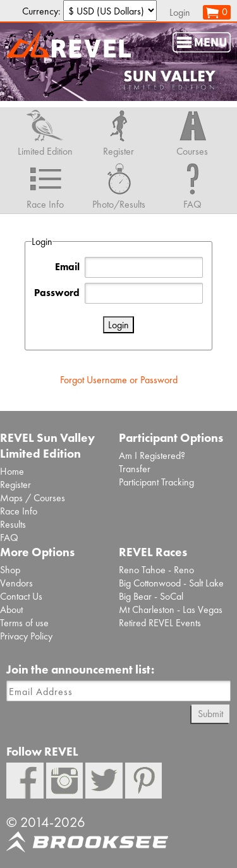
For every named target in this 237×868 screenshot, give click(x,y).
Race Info (19, 511)
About (11, 609)
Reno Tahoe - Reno (156, 570)
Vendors (16, 583)
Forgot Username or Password (119, 380)
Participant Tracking (156, 482)
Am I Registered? (152, 455)
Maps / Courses (33, 498)
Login (180, 12)
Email (67, 267)
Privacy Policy (26, 636)
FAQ (9, 538)
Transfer (135, 469)
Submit (210, 714)
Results (13, 524)
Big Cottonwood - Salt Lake (171, 583)
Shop (10, 570)
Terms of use (24, 623)
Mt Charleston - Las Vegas (171, 609)
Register (15, 485)
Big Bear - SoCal (151, 596)
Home (12, 471)
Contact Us (21, 596)
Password (57, 293)
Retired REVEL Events (160, 623)
